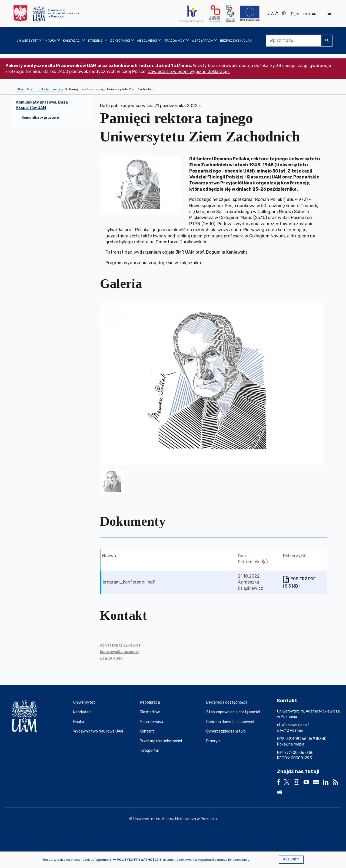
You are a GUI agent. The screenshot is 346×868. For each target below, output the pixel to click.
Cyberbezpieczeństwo (226, 731)
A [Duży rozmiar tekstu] (277, 13)
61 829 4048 (111, 659)
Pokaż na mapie (291, 744)
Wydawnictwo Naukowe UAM (98, 731)
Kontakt (147, 731)
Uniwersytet (84, 702)
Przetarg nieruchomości (161, 741)
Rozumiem (291, 859)
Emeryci (213, 741)
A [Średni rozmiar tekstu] (272, 14)
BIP (330, 14)
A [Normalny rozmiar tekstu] (268, 14)
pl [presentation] (293, 14)
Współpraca (150, 702)
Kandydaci (82, 712)
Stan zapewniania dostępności (233, 712)
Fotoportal (149, 751)
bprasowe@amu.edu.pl (120, 652)
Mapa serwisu (151, 722)
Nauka (79, 722)
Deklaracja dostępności (227, 702)
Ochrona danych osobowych (231, 722)
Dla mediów (150, 712)
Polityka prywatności (137, 860)
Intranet (312, 14)
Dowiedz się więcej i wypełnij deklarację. (189, 72)
